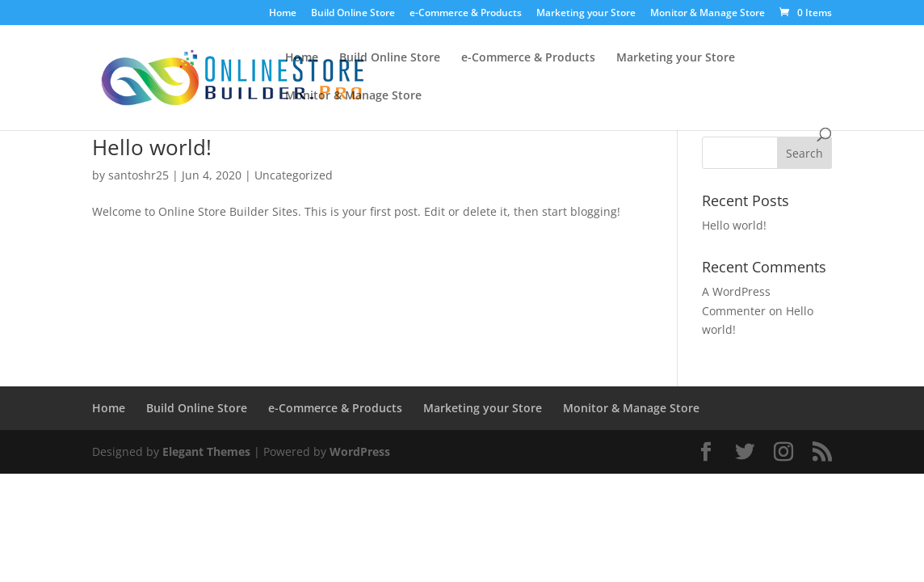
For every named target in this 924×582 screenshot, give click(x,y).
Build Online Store (353, 14)
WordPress (360, 451)
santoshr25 (139, 175)
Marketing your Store (586, 14)
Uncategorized (294, 175)
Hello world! (152, 147)
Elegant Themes (206, 451)
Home (283, 14)
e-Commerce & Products (466, 14)
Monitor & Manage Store (708, 14)
